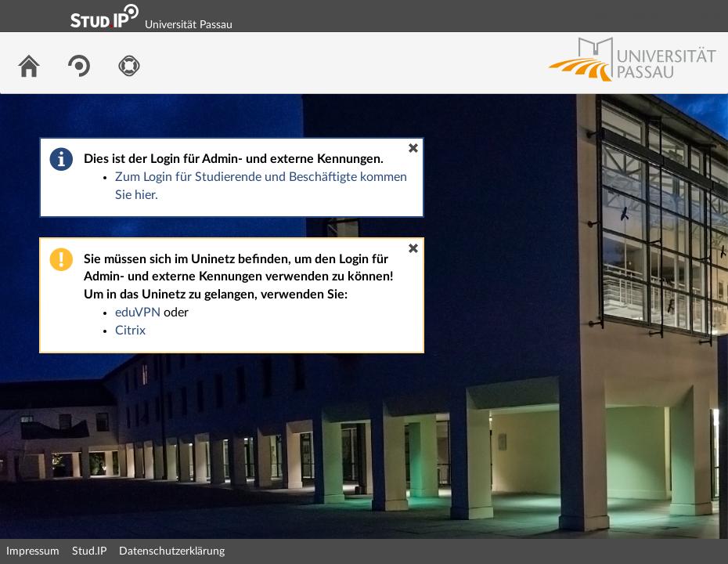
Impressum (33, 551)
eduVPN (138, 313)
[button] (413, 148)
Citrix (130, 331)
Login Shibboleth (629, 16)
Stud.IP (89, 551)
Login (709, 16)
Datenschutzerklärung (172, 551)
